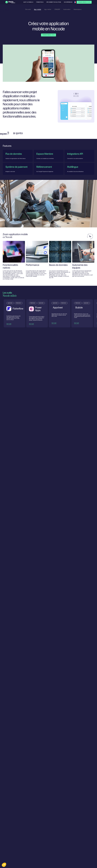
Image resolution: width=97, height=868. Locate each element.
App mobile (38, 9)
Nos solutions (7, 10)
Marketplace (78, 9)
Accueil (2, 10)
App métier (48, 9)
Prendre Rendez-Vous (84, 2)
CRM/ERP (57, 9)
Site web (28, 9)
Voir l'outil (9, 328)
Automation (67, 9)
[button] (75, 2)
